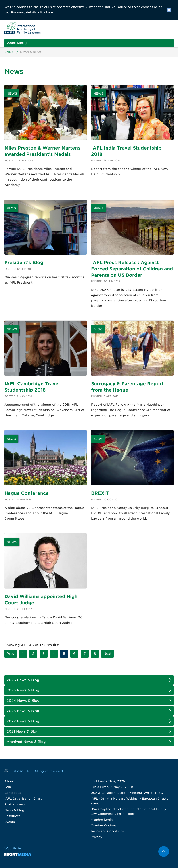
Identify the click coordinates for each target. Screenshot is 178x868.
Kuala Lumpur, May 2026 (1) (112, 787)
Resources (12, 816)
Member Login (102, 820)
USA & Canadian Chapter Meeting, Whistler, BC (127, 793)
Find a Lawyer (15, 804)
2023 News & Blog (23, 711)
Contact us (13, 793)
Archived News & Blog (26, 742)
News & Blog (14, 810)
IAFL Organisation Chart (23, 799)
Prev (11, 654)
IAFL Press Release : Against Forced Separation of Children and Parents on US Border (132, 269)
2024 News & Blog (23, 701)
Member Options (104, 825)
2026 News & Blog (23, 680)
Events (10, 822)
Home (9, 52)
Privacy (96, 837)
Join (8, 787)
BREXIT (100, 493)
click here (46, 12)
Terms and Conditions (107, 831)
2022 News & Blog (23, 721)
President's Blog (24, 263)
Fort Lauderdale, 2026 (108, 781)
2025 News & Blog (23, 690)
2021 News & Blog (23, 731)
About (9, 781)
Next (107, 654)
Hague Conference (27, 493)
